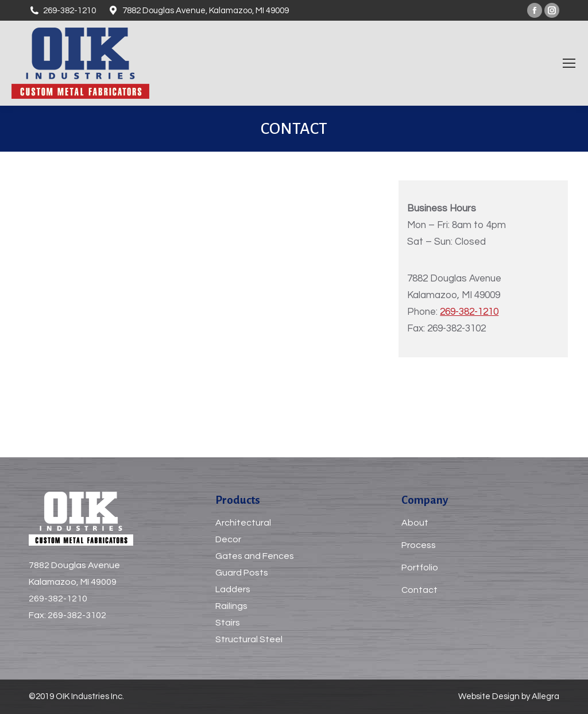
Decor (228, 539)
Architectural (243, 523)
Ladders (233, 589)
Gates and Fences (255, 556)
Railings (231, 606)
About (415, 523)
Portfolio (420, 568)
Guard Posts (242, 573)
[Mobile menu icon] (569, 63)
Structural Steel (249, 639)
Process (419, 545)
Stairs (228, 623)
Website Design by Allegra (509, 696)
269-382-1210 (469, 312)
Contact (419, 590)
